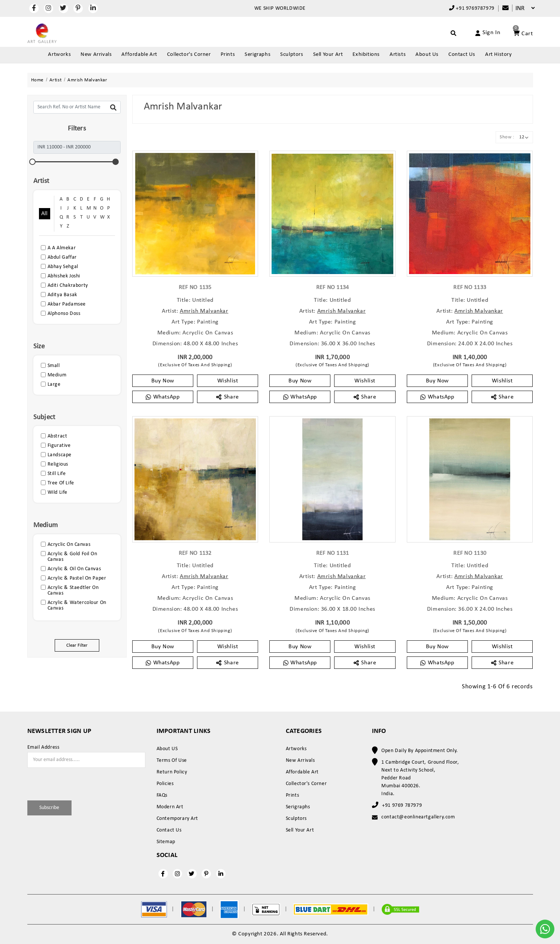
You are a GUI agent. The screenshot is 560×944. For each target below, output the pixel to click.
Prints (228, 55)
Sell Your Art (328, 55)
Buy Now (163, 381)
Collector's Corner (189, 55)
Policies (165, 784)
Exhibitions (366, 55)
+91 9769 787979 (402, 805)
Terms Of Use (172, 760)
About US (167, 749)
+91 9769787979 (472, 8)
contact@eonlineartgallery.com (418, 817)
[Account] (479, 33)
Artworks (59, 55)
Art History (499, 55)
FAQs (162, 795)
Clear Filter (77, 645)
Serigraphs (258, 55)
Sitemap (166, 842)
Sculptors (292, 55)
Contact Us (462, 55)
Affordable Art (139, 55)
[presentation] (71, 783)
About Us (427, 55)
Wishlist (228, 381)
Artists (398, 55)
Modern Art (170, 807)
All (45, 214)
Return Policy (172, 772)
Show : (507, 137)
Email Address (43, 748)
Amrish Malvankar (204, 311)
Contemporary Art (178, 819)
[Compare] (502, 8)
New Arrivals (96, 55)
